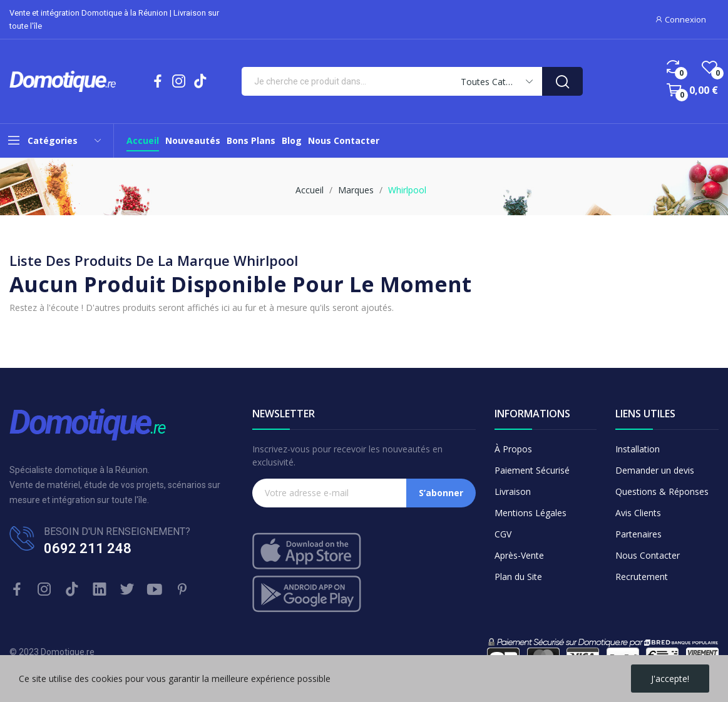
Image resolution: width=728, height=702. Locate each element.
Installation (638, 449)
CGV (503, 534)
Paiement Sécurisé (532, 470)
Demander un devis (655, 470)
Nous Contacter (648, 555)
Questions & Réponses (662, 491)
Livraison (513, 491)
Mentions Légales (531, 513)
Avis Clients (638, 513)
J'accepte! (670, 679)
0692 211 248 (88, 548)
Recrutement (642, 577)
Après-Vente (519, 555)
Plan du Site (518, 577)
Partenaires (638, 534)
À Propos (513, 449)
